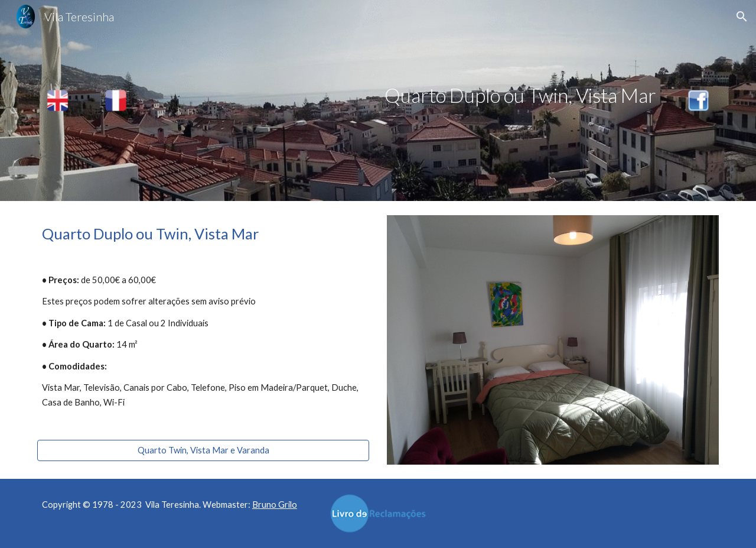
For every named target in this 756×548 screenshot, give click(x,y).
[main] (407, 95)
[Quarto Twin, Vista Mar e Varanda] (203, 450)
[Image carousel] (553, 340)
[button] (742, 17)
